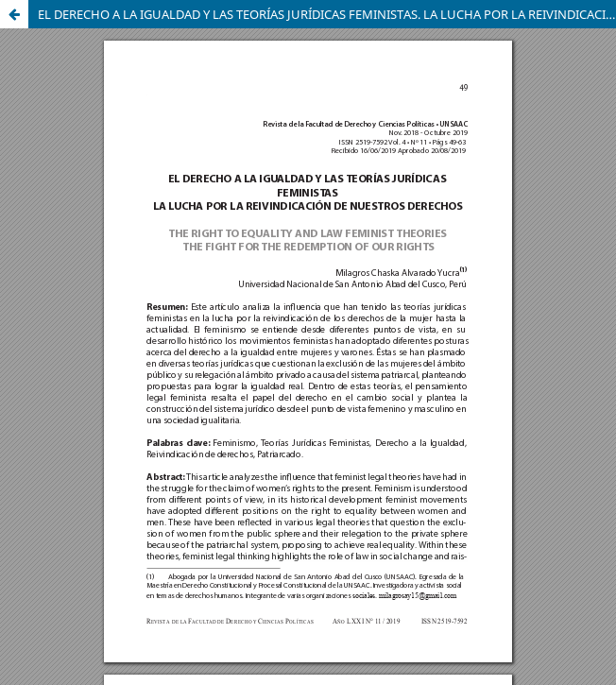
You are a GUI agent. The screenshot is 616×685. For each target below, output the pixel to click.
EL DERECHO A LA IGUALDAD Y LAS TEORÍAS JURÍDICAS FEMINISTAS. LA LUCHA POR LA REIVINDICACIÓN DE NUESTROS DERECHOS (327, 14)
